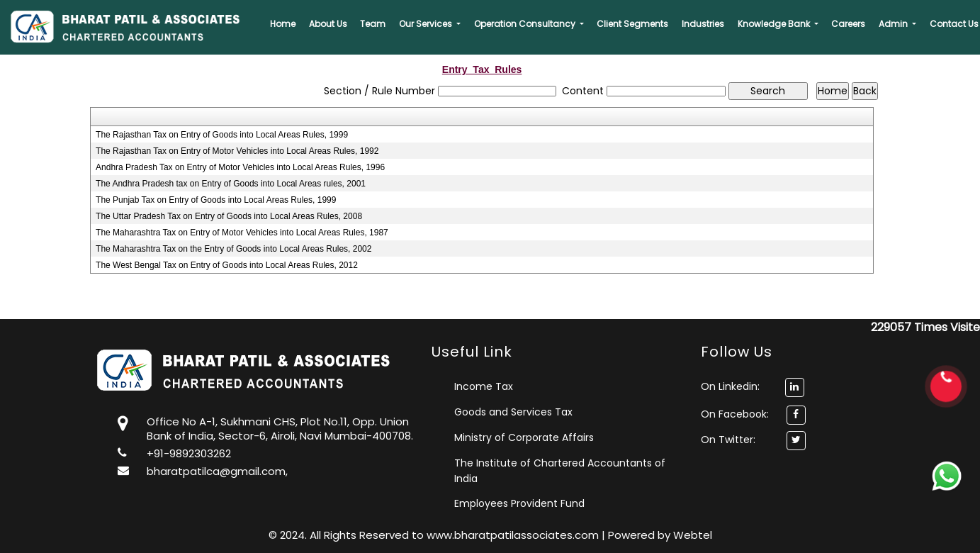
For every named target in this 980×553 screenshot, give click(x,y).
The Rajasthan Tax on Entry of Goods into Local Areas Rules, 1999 (222, 135)
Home (283, 24)
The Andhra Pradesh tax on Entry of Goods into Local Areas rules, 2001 (231, 184)
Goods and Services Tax (513, 412)
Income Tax (484, 386)
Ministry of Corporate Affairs (524, 437)
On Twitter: (728, 440)
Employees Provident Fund (519, 503)
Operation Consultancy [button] (526, 24)
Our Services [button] (427, 24)
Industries (703, 24)
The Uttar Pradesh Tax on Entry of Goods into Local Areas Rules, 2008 (229, 216)
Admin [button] (894, 24)
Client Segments (632, 24)
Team (373, 24)
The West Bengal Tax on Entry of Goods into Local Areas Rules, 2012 (227, 265)
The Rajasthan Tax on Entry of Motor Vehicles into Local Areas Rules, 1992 (237, 151)
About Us (328, 24)
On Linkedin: (753, 386)
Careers (848, 24)
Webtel (693, 535)
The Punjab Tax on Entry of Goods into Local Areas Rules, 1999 (216, 200)
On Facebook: (735, 414)
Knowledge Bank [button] (775, 24)
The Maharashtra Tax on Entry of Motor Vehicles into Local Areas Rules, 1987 (242, 233)
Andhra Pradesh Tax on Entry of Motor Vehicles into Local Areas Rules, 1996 (240, 167)
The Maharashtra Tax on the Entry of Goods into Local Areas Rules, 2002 (233, 249)
